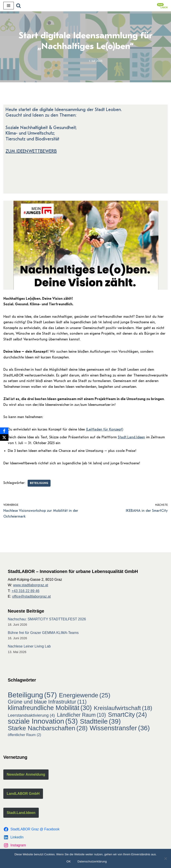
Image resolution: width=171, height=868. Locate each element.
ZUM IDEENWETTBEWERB (31, 152)
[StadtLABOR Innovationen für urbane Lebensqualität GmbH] (162, 6)
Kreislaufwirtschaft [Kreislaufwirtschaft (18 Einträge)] (123, 709)
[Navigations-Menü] (9, 6)
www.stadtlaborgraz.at (31, 586)
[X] (4, 437)
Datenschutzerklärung (92, 861)
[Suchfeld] (18, 6)
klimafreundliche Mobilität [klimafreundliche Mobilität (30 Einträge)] (50, 709)
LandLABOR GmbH (23, 794)
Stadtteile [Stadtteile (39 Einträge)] (100, 722)
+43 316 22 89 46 (25, 592)
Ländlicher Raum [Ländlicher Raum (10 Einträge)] (81, 716)
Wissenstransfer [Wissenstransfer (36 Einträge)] (120, 729)
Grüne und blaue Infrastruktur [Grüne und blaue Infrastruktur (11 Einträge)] (47, 703)
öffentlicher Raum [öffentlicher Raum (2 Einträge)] (24, 736)
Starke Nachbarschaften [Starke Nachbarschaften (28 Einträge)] (48, 729)
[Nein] (165, 858)
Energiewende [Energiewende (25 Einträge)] (85, 696)
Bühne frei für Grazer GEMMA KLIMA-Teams (43, 633)
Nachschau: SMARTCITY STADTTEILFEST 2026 (47, 620)
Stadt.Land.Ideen (131, 438)
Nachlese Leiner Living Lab (29, 647)
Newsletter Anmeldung (26, 775)
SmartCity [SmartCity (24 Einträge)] (127, 715)
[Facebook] (4, 431)
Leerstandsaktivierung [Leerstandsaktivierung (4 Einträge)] (31, 716)
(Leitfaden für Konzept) (105, 430)
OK (69, 861)
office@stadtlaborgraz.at (32, 597)
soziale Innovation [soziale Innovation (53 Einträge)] (43, 722)
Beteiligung (39, 484)
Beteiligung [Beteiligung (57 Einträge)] (32, 696)
